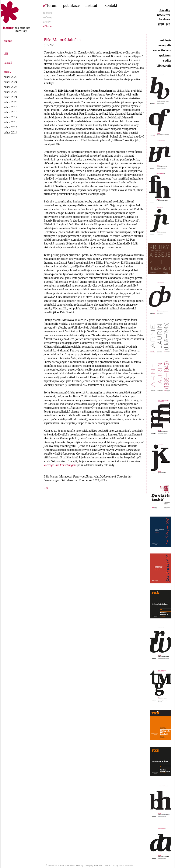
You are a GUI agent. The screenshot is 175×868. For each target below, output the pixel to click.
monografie (164, 45)
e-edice (167, 61)
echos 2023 (10, 87)
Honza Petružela (126, 865)
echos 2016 (10, 122)
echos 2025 (10, 77)
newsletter (164, 15)
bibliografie (164, 66)
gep (168, 24)
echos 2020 (10, 102)
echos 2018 (10, 112)
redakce (48, 13)
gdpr (161, 24)
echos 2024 (10, 82)
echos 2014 (10, 133)
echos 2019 (10, 107)
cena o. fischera (161, 50)
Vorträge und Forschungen (60, 465)
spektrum (165, 55)
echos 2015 (10, 127)
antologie (165, 40)
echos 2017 (10, 117)
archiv (47, 22)
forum (50, 5)
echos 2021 (10, 97)
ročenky (48, 17)
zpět (46, 488)
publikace (71, 5)
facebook (165, 19)
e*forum (48, 26)
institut (91, 5)
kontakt (111, 5)
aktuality (165, 11)
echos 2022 (10, 92)
